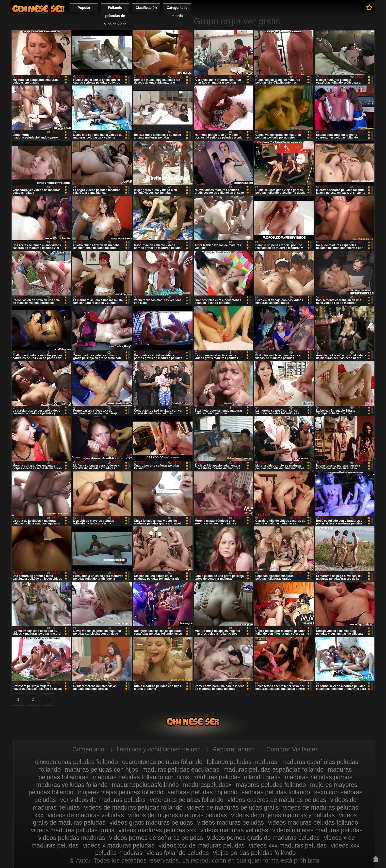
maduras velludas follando (72, 785)
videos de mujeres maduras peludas (177, 815)
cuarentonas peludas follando (162, 762)
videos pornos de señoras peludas (156, 838)
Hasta (376, 859)
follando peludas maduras (242, 762)
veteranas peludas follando (186, 800)
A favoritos (369, 7)
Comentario (88, 749)
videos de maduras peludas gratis (233, 807)
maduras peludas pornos (318, 777)
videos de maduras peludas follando (133, 807)
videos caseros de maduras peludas (277, 800)
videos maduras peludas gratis (72, 830)
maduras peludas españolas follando (274, 769)
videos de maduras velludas (86, 815)
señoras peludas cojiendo (203, 792)
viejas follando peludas (178, 853)
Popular (84, 8)
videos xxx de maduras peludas (202, 845)
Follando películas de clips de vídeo (115, 16)
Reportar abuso (233, 749)
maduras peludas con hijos (102, 769)
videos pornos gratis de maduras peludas (264, 838)
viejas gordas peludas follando (254, 853)
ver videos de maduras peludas (103, 800)
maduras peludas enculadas (181, 769)
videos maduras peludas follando (313, 822)
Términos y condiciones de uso (158, 749)
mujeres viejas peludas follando (121, 792)
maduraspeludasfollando (145, 785)
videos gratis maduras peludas (151, 822)
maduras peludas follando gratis (237, 777)
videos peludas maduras (72, 838)
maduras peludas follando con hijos (141, 777)
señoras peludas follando (276, 792)
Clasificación (146, 8)
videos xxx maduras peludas (288, 845)
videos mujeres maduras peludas (317, 830)
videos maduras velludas (234, 830)
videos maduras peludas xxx (157, 830)
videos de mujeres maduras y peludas (283, 815)
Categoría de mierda (177, 12)
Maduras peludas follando (38, 9)
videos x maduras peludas (119, 845)
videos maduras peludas (231, 822)
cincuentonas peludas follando (77, 762)
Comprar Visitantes (292, 749)
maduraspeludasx (207, 785)
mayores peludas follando (271, 785)
